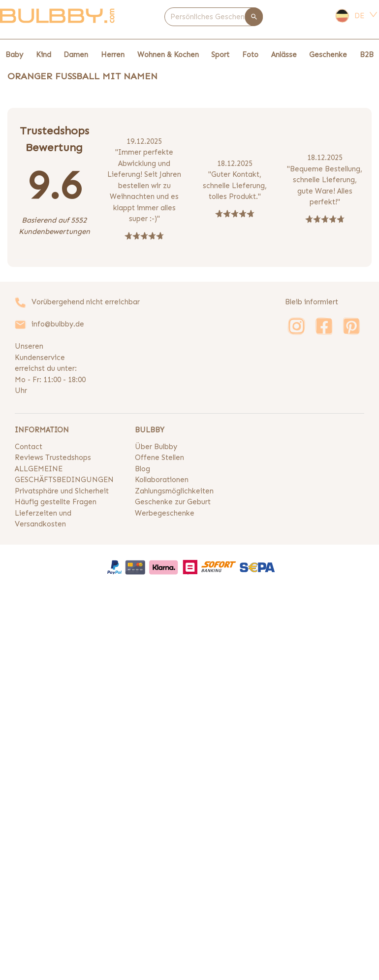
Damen (76, 55)
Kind (44, 55)
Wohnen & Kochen (168, 55)
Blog (142, 469)
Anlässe (284, 55)
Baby (14, 55)
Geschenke (328, 55)
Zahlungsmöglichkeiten (174, 491)
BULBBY (150, 430)
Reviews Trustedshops (53, 457)
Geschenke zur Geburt (173, 502)
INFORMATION (42, 430)
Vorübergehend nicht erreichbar (86, 302)
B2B (367, 55)
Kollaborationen (162, 480)
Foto (250, 55)
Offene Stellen (159, 457)
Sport (220, 55)
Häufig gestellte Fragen (56, 502)
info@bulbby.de (58, 324)
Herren (113, 55)
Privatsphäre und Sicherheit (62, 491)
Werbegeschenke (165, 513)
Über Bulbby (156, 447)
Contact (29, 447)
